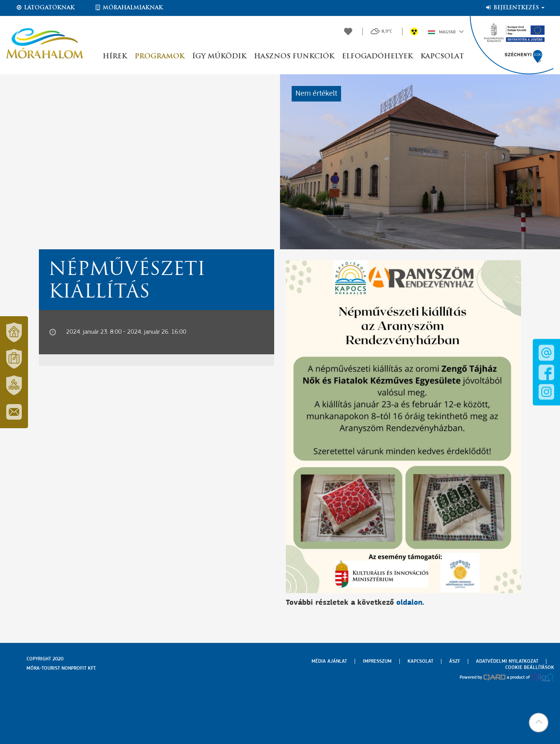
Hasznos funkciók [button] (294, 57)
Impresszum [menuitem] (377, 661)
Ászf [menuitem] (455, 661)
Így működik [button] (219, 57)
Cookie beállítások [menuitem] (530, 668)
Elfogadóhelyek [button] (377, 57)
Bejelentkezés (515, 8)
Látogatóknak (45, 8)
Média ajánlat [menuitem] (329, 661)
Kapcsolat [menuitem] (420, 661)
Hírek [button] (115, 57)
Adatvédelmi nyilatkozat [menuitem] (507, 661)
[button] (539, 723)
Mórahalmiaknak (129, 8)
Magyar (446, 32)
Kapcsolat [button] (442, 57)
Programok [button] (159, 57)
